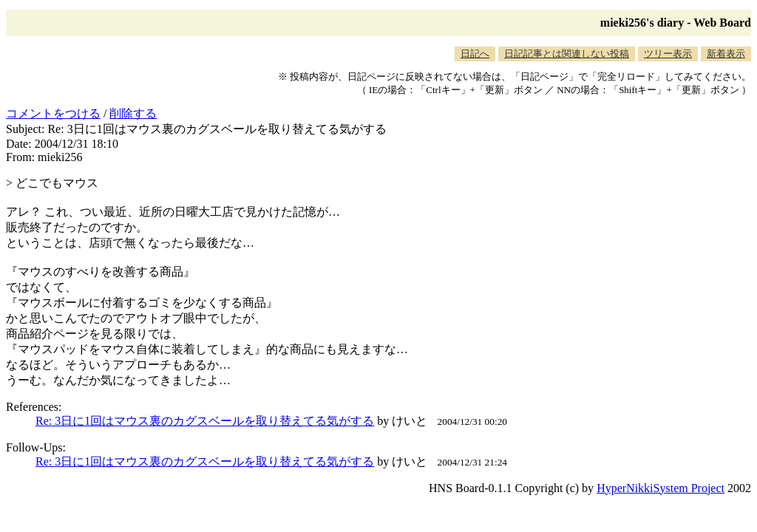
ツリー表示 (668, 54)
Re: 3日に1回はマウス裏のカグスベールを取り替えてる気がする (205, 421)
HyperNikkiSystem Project (661, 488)
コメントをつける (53, 113)
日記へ (475, 54)
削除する (133, 113)
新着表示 (726, 54)
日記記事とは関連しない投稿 (567, 54)
